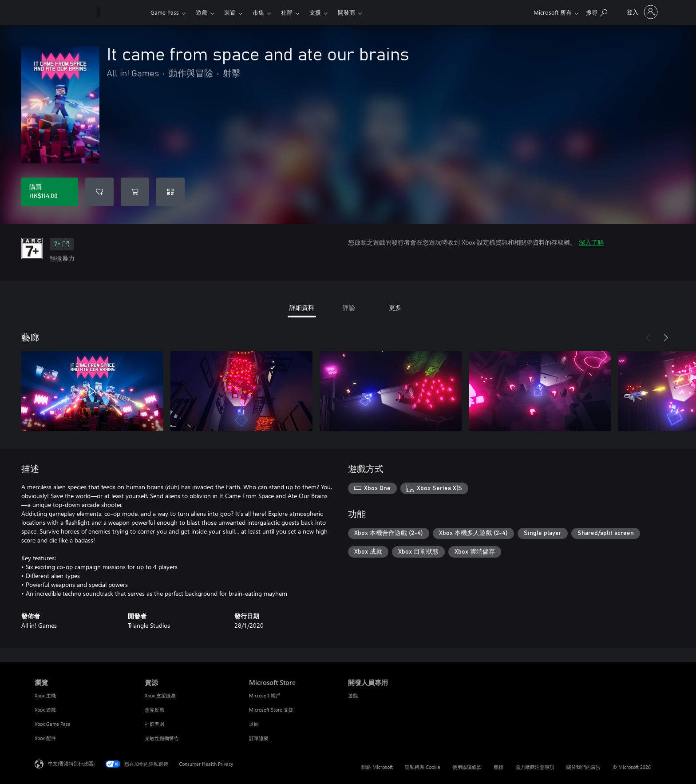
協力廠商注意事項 (535, 767)
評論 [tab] (349, 307)
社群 (287, 12)
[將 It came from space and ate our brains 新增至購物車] (135, 192)
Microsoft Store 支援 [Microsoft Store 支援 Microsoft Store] (271, 710)
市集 (258, 12)
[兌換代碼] (170, 192)
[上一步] (648, 338)
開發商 (346, 12)
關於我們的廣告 (583, 767)
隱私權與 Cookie (423, 767)
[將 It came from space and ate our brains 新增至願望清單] (99, 192)
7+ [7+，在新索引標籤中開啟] (62, 244)
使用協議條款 (467, 767)
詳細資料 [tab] (302, 307)
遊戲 (202, 12)
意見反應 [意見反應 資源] (154, 710)
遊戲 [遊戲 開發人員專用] (353, 695)
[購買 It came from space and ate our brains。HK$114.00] (50, 192)
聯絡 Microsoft (377, 767)
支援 (315, 12)
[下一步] (666, 338)
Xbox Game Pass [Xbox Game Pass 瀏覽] (52, 724)
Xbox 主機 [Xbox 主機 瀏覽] (45, 695)
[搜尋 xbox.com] (597, 11)
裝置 (230, 12)
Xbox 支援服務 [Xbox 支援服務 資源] (160, 695)
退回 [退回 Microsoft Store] (254, 724)
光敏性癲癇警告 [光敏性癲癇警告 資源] (162, 738)
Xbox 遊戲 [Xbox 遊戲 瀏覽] (45, 710)
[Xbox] (124, 12)
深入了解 (591, 242)
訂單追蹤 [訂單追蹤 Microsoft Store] (259, 738)
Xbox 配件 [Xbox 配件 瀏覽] (45, 738)
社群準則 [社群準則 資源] (154, 724)
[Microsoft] (65, 12)
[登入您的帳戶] (641, 12)
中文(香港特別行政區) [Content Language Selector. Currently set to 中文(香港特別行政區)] (71, 763)
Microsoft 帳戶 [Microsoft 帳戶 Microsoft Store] (265, 695)
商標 (498, 767)
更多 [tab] (395, 307)
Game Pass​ (165, 12)
